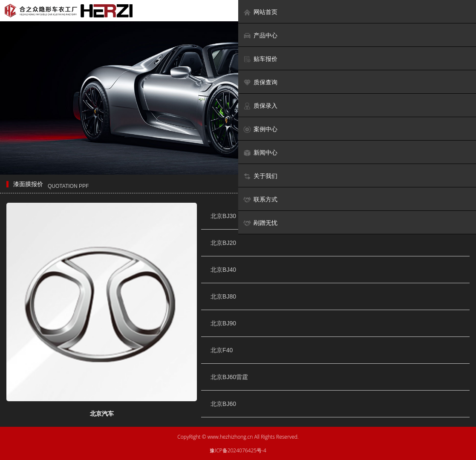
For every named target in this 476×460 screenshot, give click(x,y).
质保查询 (260, 82)
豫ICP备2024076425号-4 (238, 450)
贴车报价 (260, 59)
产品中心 (260, 36)
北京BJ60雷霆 (229, 377)
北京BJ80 (223, 296)
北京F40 (222, 350)
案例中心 (260, 129)
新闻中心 (260, 153)
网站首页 (260, 12)
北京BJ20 (223, 243)
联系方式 (260, 200)
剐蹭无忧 (260, 223)
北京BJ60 (223, 404)
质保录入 (260, 106)
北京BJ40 (223, 270)
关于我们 (260, 176)
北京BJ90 (223, 323)
